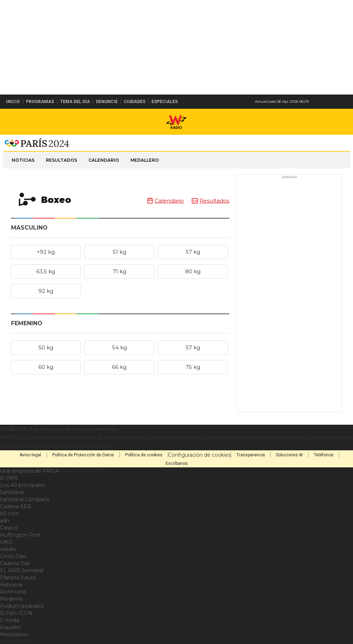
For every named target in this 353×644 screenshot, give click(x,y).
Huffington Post (20, 535)
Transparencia (251, 455)
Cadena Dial (15, 563)
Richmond (13, 592)
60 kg (46, 367)
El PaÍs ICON (16, 613)
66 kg (119, 367)
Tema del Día (75, 102)
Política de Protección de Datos (83, 455)
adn (5, 521)
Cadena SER (15, 506)
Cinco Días (13, 556)
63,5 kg (46, 271)
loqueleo (11, 627)
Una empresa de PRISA (30, 471)
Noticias (23, 160)
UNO (6, 542)
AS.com (10, 514)
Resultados (61, 160)
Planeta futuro (18, 578)
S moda (10, 620)
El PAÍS (9, 478)
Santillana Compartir (25, 499)
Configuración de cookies (199, 455)
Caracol (9, 528)
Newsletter (333, 102)
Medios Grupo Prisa (83, 471)
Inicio (13, 102)
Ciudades (135, 102)
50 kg (46, 347)
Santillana (12, 492)
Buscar (345, 102)
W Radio (177, 122)
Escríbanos (177, 463)
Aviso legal (30, 455)
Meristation (14, 634)
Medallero (145, 160)
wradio (8, 549)
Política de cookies (144, 455)
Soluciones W (289, 455)
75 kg (193, 367)
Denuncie (107, 102)
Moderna (11, 599)
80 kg (193, 271)
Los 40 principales (22, 485)
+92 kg (46, 252)
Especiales (165, 102)
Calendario (104, 160)
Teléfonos (324, 455)
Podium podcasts (22, 606)
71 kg (119, 271)
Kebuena (11, 585)
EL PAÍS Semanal (22, 570)
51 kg (119, 252)
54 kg (119, 347)
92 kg (46, 291)
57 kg (193, 252)
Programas (40, 102)
